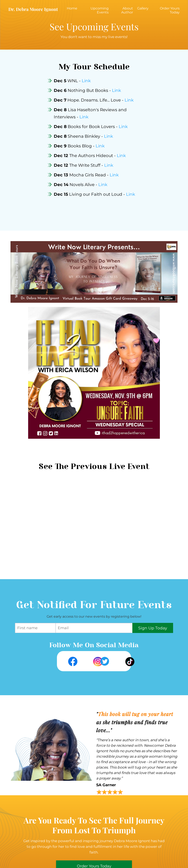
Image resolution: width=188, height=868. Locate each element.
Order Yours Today (170, 10)
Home (72, 8)
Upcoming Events (100, 10)
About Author (127, 10)
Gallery (143, 8)
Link (86, 81)
